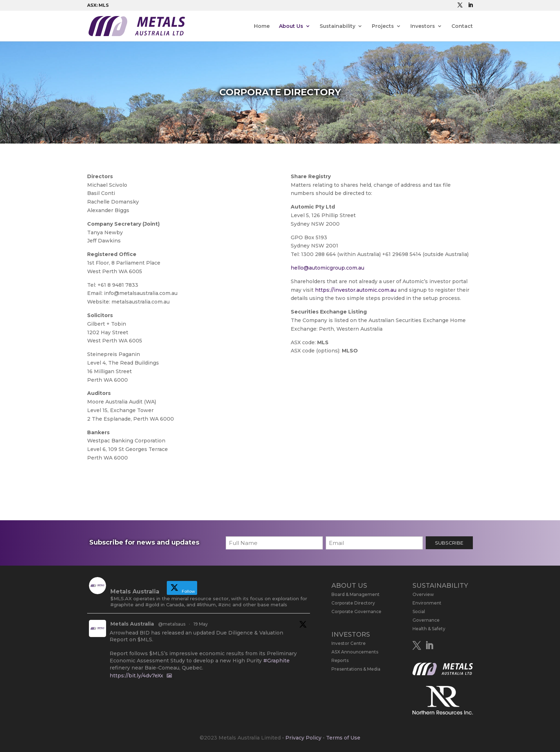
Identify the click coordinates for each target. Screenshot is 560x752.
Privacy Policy (303, 738)
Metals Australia (132, 624)
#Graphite (276, 661)
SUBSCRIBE (449, 543)
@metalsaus (172, 624)
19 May (201, 624)
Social (419, 611)
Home (262, 26)
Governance (426, 620)
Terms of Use (343, 738)
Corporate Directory (353, 603)
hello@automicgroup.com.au (327, 268)
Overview (423, 594)
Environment (427, 603)
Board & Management (356, 594)
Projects (383, 26)
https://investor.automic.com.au (356, 290)
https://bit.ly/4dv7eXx (136, 676)
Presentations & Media (356, 669)
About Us (291, 26)
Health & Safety (429, 629)
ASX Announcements (355, 652)
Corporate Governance (356, 611)
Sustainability (337, 26)
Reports (340, 660)
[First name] (274, 543)
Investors (423, 26)
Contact (462, 26)
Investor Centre (349, 643)
